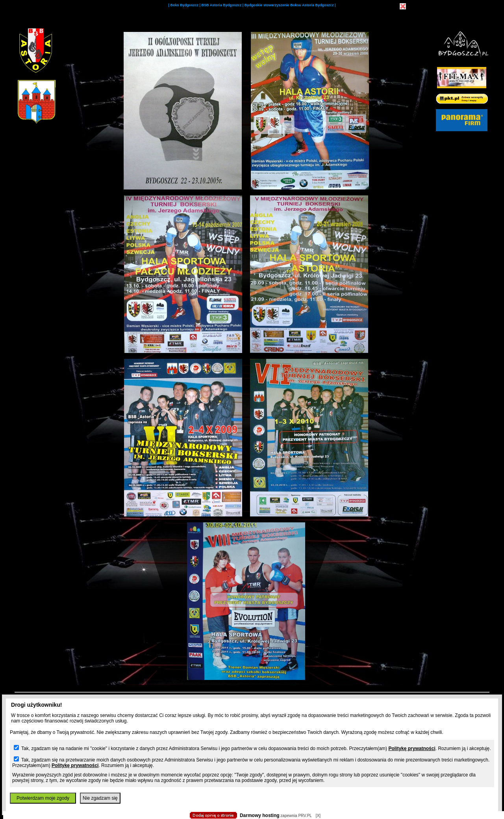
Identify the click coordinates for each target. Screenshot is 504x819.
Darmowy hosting (260, 815)
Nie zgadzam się (100, 798)
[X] (318, 816)
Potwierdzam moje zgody (43, 798)
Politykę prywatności (412, 748)
